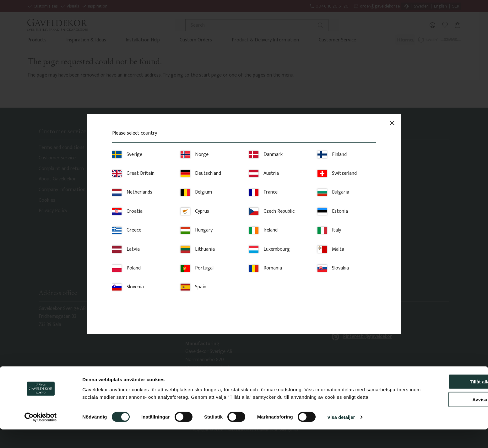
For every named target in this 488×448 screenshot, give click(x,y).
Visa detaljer (341, 436)
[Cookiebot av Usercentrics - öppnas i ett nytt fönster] (41, 436)
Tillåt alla (436, 393)
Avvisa (436, 411)
